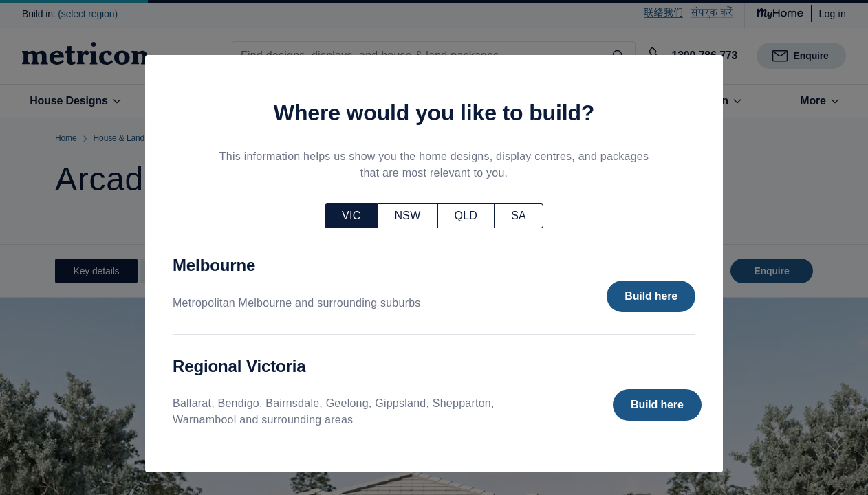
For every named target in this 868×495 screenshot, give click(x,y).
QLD (466, 216)
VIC (351, 216)
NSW (407, 216)
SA (519, 216)
